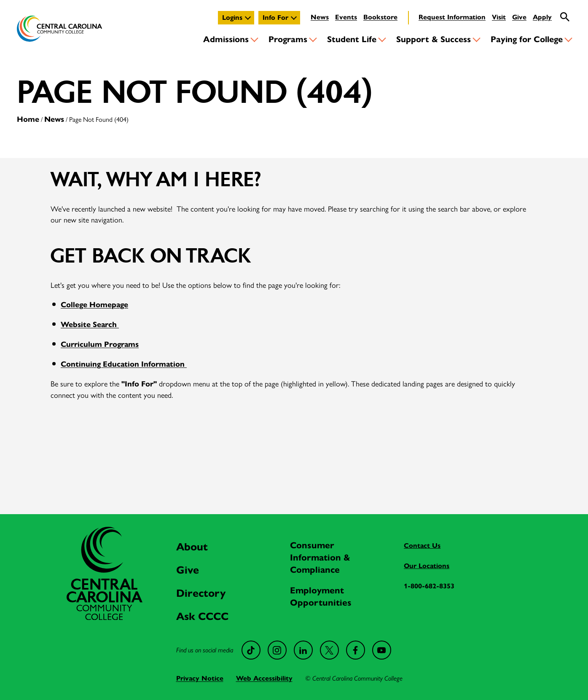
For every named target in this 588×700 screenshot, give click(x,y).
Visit (499, 17)
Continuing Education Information (124, 364)
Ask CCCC (202, 616)
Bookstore (380, 17)
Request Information (452, 17)
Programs (288, 39)
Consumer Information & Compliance (320, 558)
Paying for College (527, 39)
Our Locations (427, 566)
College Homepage (94, 305)
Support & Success (434, 39)
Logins (232, 17)
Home (28, 119)
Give (519, 17)
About (192, 547)
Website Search (90, 325)
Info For (275, 17)
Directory (201, 593)
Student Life (352, 39)
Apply (542, 17)
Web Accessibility (264, 678)
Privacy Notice (200, 678)
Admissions (226, 39)
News (320, 17)
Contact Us (422, 546)
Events (346, 17)
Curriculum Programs (100, 344)
